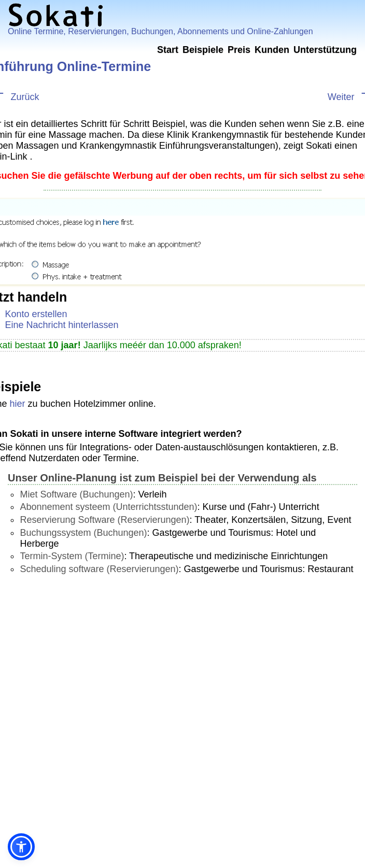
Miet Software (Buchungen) (76, 494)
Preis (239, 50)
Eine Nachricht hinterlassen (62, 325)
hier (18, 404)
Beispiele (203, 50)
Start (168, 50)
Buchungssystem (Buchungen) (83, 533)
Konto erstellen (36, 314)
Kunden (272, 50)
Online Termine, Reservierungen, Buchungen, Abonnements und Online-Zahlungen (160, 31)
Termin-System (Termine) (72, 556)
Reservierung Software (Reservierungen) (104, 520)
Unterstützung (325, 50)
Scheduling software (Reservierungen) (99, 569)
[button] (21, 847)
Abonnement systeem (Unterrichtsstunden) (108, 507)
